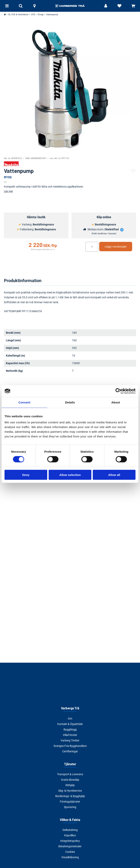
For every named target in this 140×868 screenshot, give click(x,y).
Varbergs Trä (70, 708)
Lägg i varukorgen (116, 247)
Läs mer (8, 191)
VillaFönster (70, 735)
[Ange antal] (92, 247)
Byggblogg (70, 729)
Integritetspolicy (70, 841)
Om (70, 719)
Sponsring (70, 807)
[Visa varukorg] (133, 6)
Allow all (114, 475)
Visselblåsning (70, 857)
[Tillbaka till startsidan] (70, 6)
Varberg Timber (70, 740)
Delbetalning (70, 830)
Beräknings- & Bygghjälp (70, 796)
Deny (26, 475)
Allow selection (70, 475)
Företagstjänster (70, 802)
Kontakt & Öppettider (70, 724)
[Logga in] (106, 6)
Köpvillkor (70, 835)
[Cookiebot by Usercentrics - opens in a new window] (118, 391)
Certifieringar (70, 751)
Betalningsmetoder (70, 846)
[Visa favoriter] (119, 6)
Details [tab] (70, 402)
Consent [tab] (24, 402)
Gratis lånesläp (70, 780)
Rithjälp (70, 785)
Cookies (70, 852)
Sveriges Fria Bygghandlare (70, 746)
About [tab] (116, 402)
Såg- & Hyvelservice (70, 791)
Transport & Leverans (70, 774)
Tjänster (70, 764)
